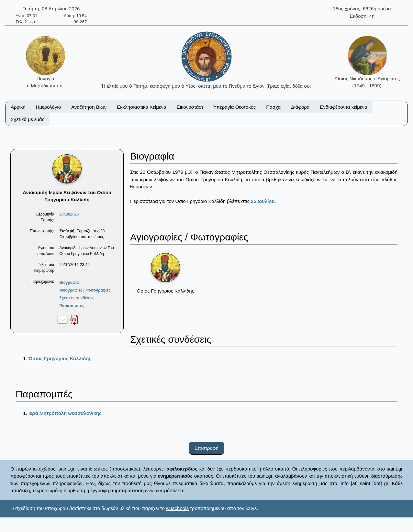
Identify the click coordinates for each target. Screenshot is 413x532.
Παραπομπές (71, 306)
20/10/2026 (69, 214)
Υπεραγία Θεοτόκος (235, 107)
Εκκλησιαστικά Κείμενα (141, 107)
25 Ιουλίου (263, 201)
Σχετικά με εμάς (28, 119)
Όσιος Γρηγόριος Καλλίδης (60, 358)
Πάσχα (273, 107)
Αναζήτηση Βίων (89, 107)
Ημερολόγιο (49, 107)
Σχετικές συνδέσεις (77, 298)
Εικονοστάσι (190, 107)
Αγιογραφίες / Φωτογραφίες (85, 290)
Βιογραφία (69, 283)
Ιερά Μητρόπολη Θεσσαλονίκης (65, 413)
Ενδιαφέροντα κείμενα (344, 107)
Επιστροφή (206, 448)
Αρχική (18, 107)
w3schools (177, 508)
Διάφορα (300, 107)
